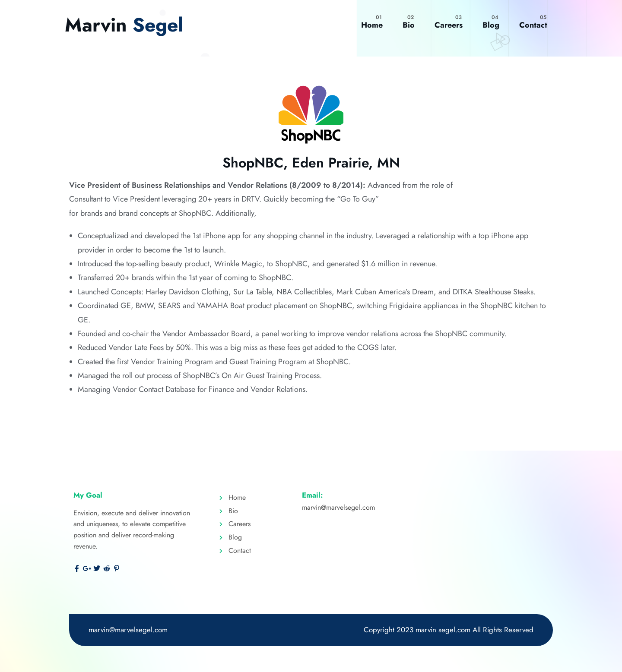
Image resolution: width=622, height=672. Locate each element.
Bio (409, 25)
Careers (449, 25)
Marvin (125, 25)
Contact (533, 25)
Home (372, 25)
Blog (491, 25)
